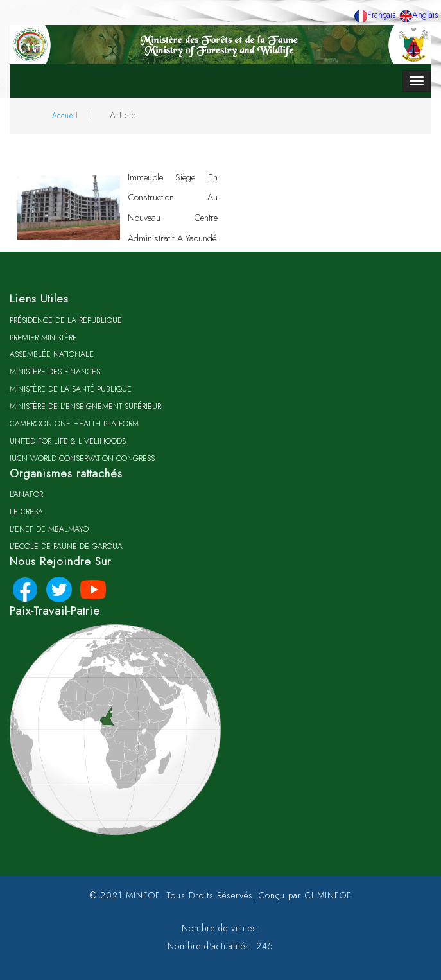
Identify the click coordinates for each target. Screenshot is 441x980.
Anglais (419, 15)
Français (375, 15)
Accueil (65, 116)
